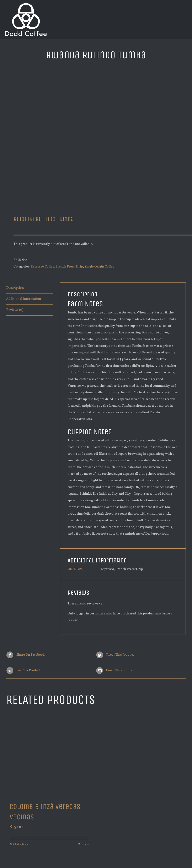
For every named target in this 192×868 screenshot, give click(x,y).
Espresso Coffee (42, 267)
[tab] (30, 288)
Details (85, 844)
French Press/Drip (69, 267)
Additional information (24, 299)
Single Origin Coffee (99, 267)
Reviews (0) (15, 310)
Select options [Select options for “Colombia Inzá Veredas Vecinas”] (20, 844)
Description (15, 288)
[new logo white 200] (26, 5)
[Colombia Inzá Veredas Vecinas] (49, 755)
